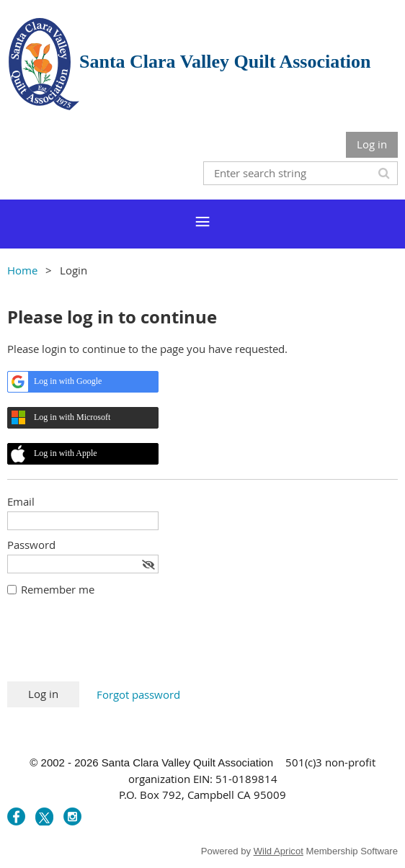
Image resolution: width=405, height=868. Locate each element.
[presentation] (117, 646)
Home (22, 270)
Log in (372, 144)
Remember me (58, 589)
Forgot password (138, 694)
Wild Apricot (279, 851)
